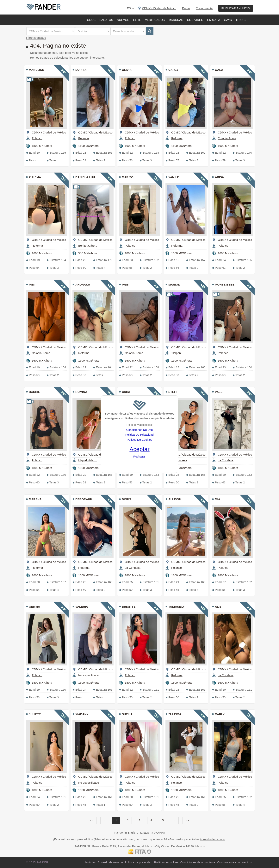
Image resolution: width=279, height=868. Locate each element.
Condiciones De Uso (140, 430)
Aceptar (139, 449)
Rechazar (139, 456)
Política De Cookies (140, 440)
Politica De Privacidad (139, 435)
